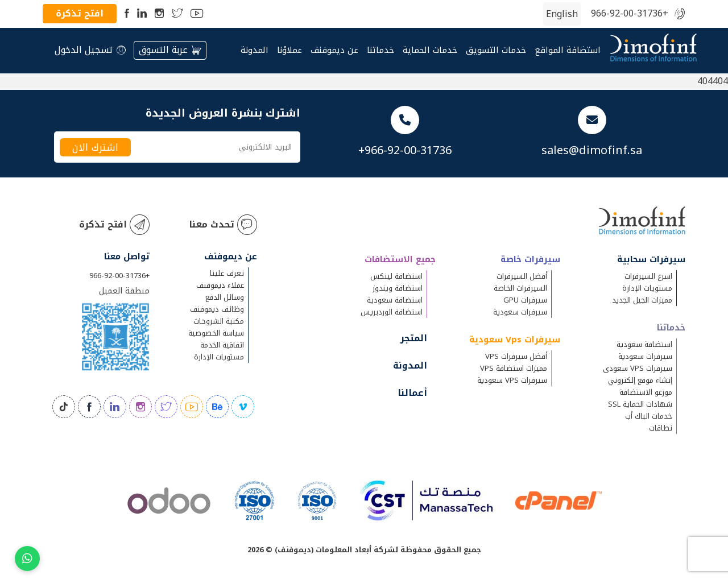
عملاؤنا (289, 50)
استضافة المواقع (568, 50)
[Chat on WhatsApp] (27, 559)
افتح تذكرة (80, 13)
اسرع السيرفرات (648, 276)
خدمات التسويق (496, 50)
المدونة (255, 50)
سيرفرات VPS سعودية (512, 380)
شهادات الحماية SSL (640, 404)
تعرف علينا (227, 273)
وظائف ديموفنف (217, 309)
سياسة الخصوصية (216, 333)
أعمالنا (412, 393)
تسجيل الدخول (90, 50)
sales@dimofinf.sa (592, 150)
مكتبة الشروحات (219, 321)
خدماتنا (380, 50)
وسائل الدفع (225, 297)
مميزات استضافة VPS (514, 368)
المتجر (414, 338)
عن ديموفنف (334, 50)
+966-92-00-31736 (630, 14)
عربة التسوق (170, 50)
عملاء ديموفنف (220, 285)
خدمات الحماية (430, 50)
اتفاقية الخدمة (222, 345)
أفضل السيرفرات (522, 276)
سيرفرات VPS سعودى (638, 368)
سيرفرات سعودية (645, 356)
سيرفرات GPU (525, 300)
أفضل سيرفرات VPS (516, 356)
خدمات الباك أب (649, 416)
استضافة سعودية (644, 344)
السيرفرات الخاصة (520, 288)
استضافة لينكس (396, 276)
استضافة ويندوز (398, 288)
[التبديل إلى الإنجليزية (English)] (562, 14)
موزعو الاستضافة (646, 392)
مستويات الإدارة (647, 288)
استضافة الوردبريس (392, 312)
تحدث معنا (223, 225)
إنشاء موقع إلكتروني (640, 380)
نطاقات (661, 428)
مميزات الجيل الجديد (642, 300)
